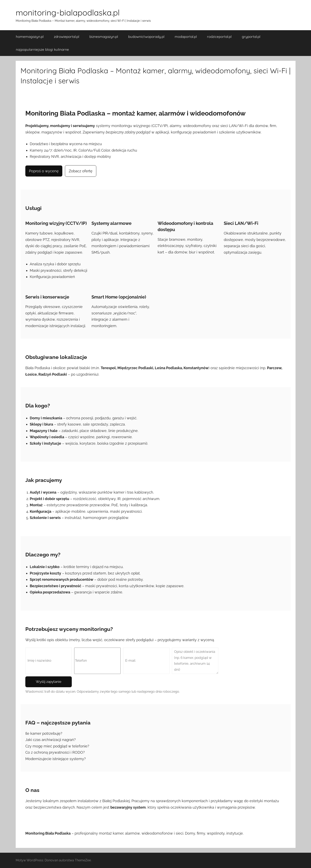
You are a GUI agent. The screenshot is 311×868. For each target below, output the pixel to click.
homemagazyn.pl (30, 37)
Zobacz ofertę (81, 171)
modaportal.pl (186, 37)
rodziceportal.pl (219, 37)
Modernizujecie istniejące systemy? (56, 759)
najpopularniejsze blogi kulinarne (42, 49)
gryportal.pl (251, 37)
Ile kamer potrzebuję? (44, 733)
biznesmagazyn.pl (104, 37)
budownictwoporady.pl (146, 37)
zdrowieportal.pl (67, 37)
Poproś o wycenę (44, 171)
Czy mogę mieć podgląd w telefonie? (57, 746)
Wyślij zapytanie (49, 682)
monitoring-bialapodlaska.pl (68, 12)
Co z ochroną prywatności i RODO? (55, 752)
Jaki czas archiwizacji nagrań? (51, 740)
